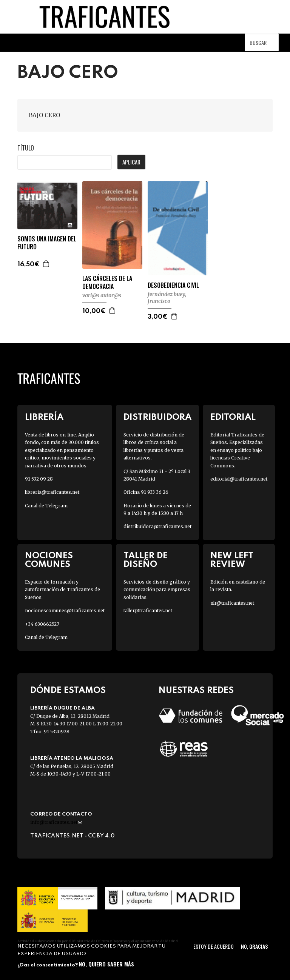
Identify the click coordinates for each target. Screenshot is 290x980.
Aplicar (131, 162)
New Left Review (232, 560)
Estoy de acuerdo (214, 946)
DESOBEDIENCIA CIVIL (173, 285)
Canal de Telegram (46, 506)
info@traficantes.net (56, 822)
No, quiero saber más (106, 964)
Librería (44, 417)
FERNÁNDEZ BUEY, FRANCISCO (167, 298)
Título (26, 148)
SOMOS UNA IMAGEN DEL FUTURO (47, 243)
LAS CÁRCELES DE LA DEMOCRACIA (107, 283)
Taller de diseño (146, 560)
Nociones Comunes (49, 560)
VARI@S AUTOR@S (102, 295)
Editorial (233, 417)
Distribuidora (157, 417)
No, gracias (254, 946)
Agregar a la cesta (46, 264)
